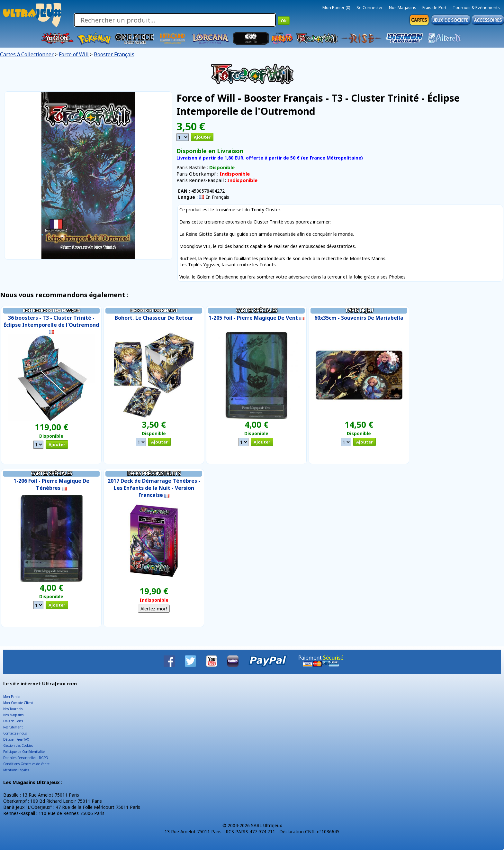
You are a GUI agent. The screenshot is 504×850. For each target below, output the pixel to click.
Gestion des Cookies (18, 745)
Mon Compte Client (18, 703)
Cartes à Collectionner (27, 54)
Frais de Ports (13, 721)
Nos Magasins (403, 7)
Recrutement (13, 727)
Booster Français (114, 54)
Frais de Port (434, 7)
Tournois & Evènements (476, 7)
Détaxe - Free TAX (16, 739)
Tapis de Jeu (359, 310)
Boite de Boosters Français (51, 310)
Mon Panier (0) (336, 7)
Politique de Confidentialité (24, 752)
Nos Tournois (13, 709)
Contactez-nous (15, 733)
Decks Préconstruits (154, 473)
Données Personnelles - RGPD (26, 758)
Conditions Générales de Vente (26, 764)
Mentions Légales (16, 770)
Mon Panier (12, 697)
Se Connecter (370, 7)
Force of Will (74, 54)
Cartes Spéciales (256, 310)
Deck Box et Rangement (154, 310)
